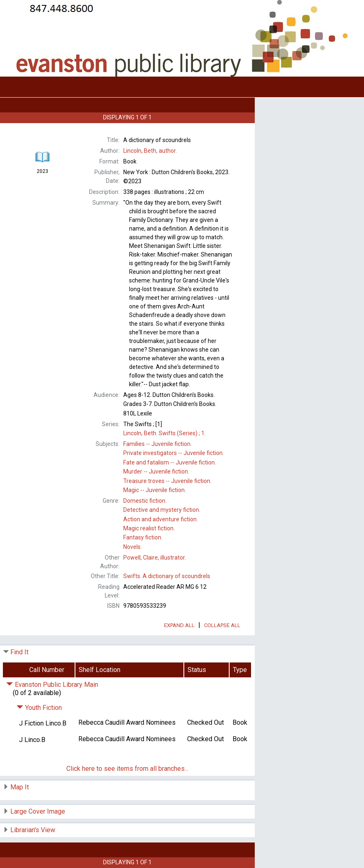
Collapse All (222, 625)
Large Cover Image (38, 811)
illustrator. (155, 558)
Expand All (179, 625)
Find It (19, 652)
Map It (20, 787)
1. (164, 433)
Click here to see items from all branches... (127, 769)
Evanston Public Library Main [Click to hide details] (52, 685)
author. (150, 151)
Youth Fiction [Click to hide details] (39, 708)
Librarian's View (33, 830)
